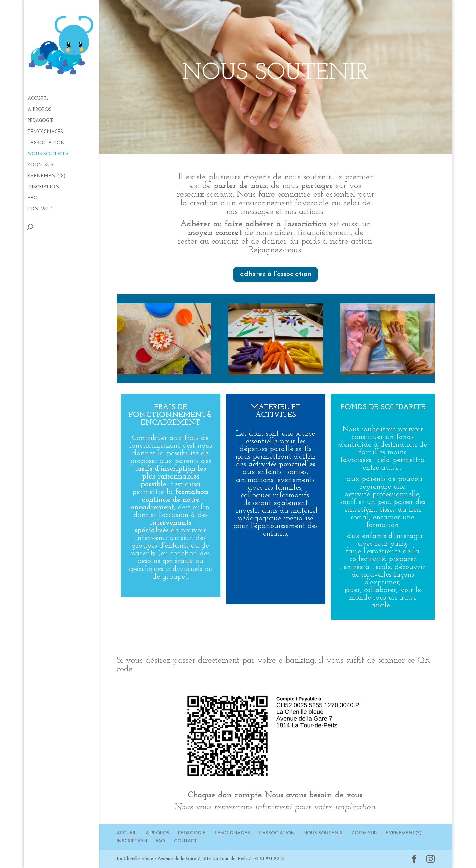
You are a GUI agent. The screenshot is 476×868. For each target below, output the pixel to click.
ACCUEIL (38, 99)
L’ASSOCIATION (46, 143)
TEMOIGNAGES (45, 132)
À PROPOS (39, 110)
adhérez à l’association (276, 274)
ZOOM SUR (40, 165)
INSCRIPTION (43, 187)
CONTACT (40, 209)
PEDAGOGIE (40, 121)
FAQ (33, 198)
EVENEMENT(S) (46, 176)
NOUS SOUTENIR (48, 154)
